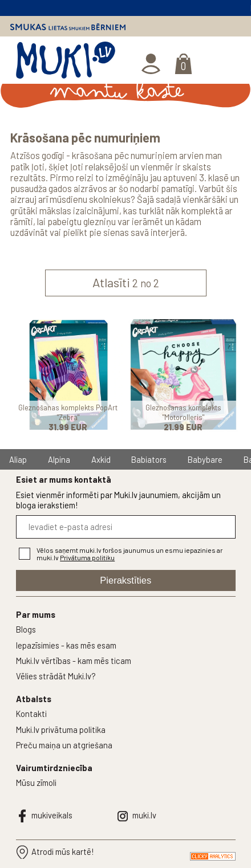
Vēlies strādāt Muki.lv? (56, 676)
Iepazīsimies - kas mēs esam (66, 645)
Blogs (26, 629)
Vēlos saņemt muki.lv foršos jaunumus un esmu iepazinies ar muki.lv (129, 554)
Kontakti (31, 714)
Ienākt (152, 64)
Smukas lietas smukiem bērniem (68, 27)
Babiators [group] (149, 459)
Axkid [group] (101, 459)
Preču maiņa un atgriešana (64, 745)
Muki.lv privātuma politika (61, 730)
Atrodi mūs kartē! (63, 851)
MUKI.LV (66, 62)
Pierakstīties (125, 580)
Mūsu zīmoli (36, 783)
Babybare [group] (205, 459)
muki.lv (144, 815)
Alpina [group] (59, 459)
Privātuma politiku (87, 557)
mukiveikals (52, 815)
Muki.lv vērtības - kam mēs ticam (74, 661)
